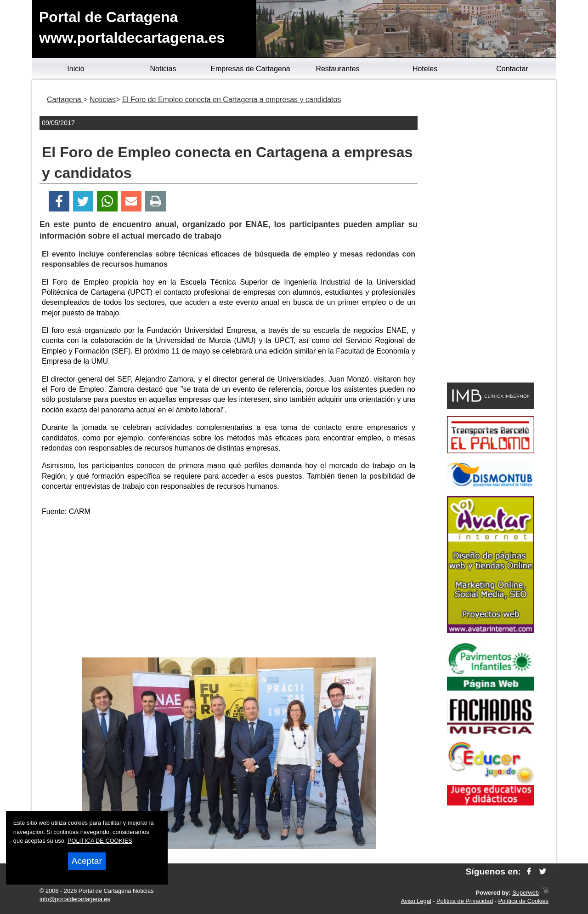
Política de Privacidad (465, 901)
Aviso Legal (416, 901)
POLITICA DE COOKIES (100, 841)
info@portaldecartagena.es (75, 899)
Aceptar (87, 861)
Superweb (526, 893)
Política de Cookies (523, 901)
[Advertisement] (229, 588)
